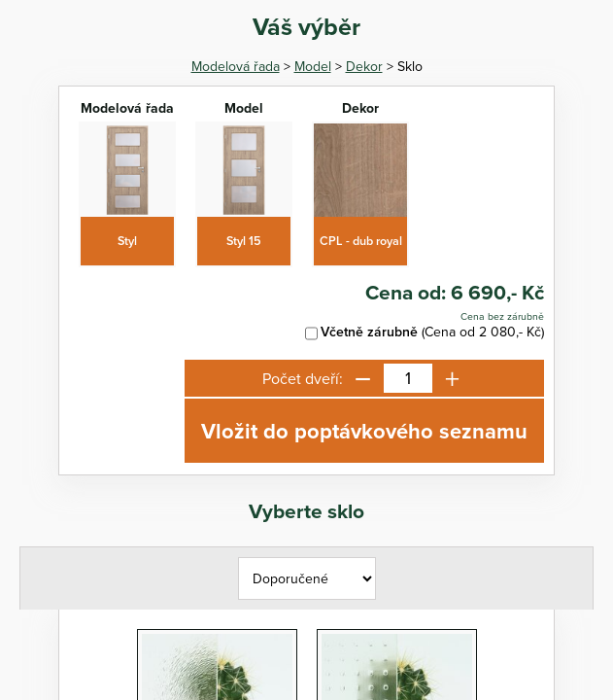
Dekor (364, 66)
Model (313, 66)
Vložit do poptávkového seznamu (364, 431)
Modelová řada (236, 66)
